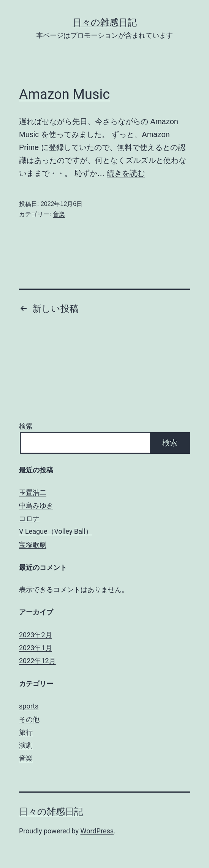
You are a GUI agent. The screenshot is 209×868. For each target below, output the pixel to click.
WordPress (97, 831)
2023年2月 (36, 635)
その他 (29, 719)
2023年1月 (36, 648)
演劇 (26, 745)
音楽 (59, 214)
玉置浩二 (33, 492)
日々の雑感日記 (105, 22)
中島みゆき (36, 505)
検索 (26, 426)
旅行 (26, 732)
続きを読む (126, 173)
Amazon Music (64, 94)
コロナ (29, 518)
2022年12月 (37, 661)
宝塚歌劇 (33, 545)
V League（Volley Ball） (56, 531)
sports (29, 706)
